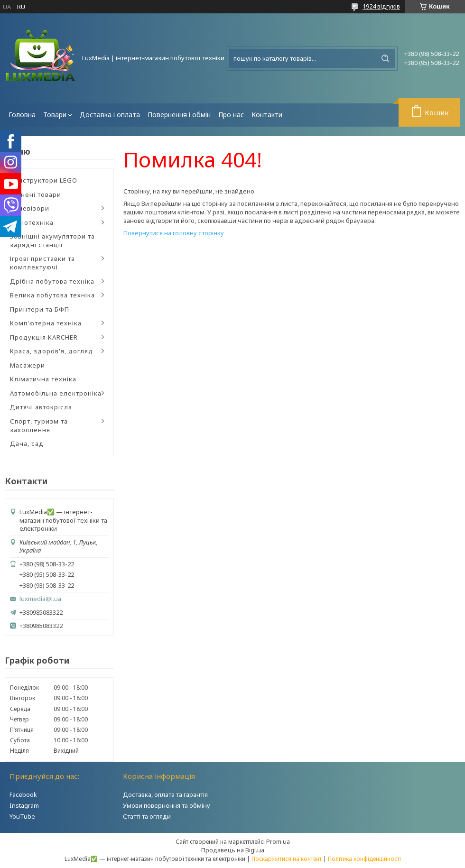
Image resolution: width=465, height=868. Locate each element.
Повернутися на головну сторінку (174, 233)
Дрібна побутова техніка (52, 281)
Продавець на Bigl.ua (233, 850)
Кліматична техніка (43, 379)
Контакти (267, 115)
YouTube (22, 816)
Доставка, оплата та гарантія (165, 794)
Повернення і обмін (179, 115)
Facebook (23, 794)
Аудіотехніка (32, 222)
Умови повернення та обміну (167, 805)
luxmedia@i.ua (40, 599)
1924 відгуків (381, 6)
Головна (22, 115)
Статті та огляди (147, 816)
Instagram (24, 805)
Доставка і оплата (110, 115)
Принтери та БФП (40, 309)
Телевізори (30, 208)
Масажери (28, 365)
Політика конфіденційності (364, 859)
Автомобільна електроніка (56, 393)
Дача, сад (27, 443)
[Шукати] (385, 58)
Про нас (231, 115)
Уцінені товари (36, 194)
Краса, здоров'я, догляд (51, 351)
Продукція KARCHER (44, 337)
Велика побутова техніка (52, 295)
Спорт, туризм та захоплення (39, 425)
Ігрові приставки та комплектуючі (42, 263)
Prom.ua (278, 841)
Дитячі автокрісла (41, 407)
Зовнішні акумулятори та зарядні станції (52, 240)
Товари (55, 115)
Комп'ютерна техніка (46, 323)
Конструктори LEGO (44, 180)
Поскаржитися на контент (287, 859)
